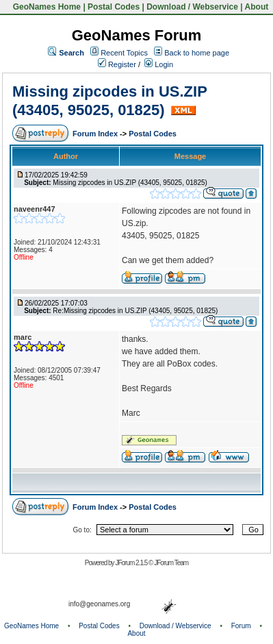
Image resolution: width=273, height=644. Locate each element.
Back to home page (197, 53)
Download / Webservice (192, 7)
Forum (241, 626)
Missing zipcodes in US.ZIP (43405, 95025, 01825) (109, 100)
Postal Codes (114, 7)
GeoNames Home (45, 7)
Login (159, 64)
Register (117, 64)
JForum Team (171, 563)
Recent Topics (124, 53)
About (257, 7)
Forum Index (96, 134)
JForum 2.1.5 (132, 563)
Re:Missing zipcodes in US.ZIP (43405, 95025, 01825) (135, 311)
